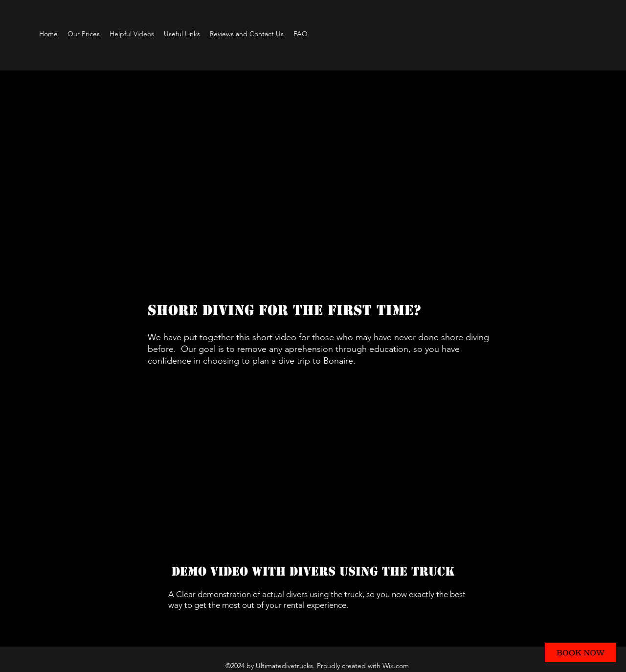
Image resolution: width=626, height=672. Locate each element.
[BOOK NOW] (581, 652)
